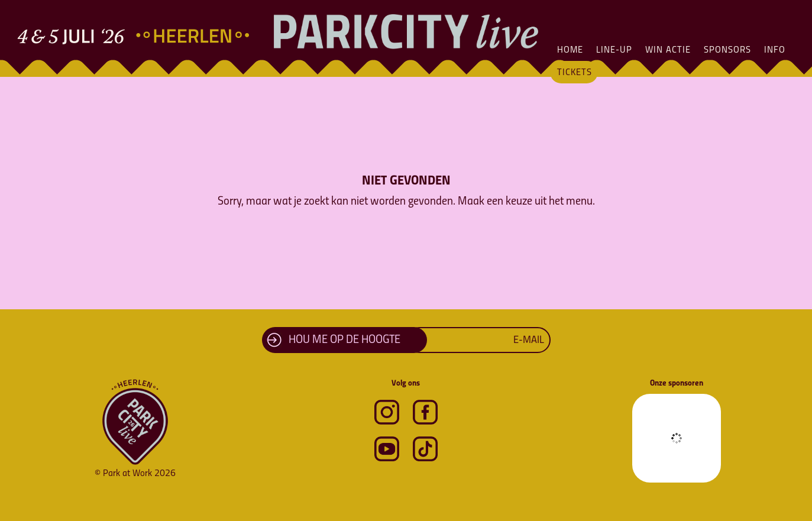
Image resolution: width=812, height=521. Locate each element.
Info (775, 50)
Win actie (668, 50)
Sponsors (727, 50)
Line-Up (614, 50)
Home (570, 50)
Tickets (575, 73)
